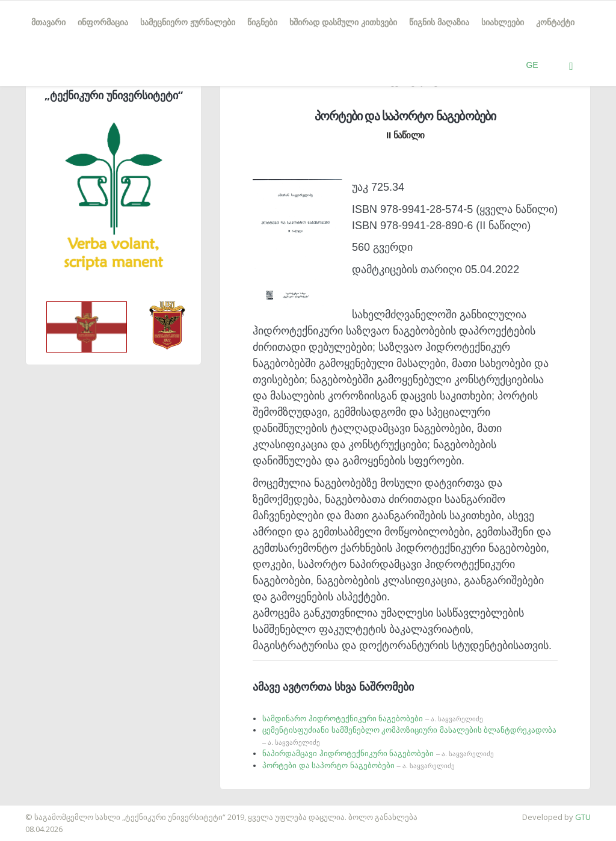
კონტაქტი (555, 22)
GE (532, 65)
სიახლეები (503, 22)
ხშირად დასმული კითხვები (343, 22)
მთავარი (48, 22)
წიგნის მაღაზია (439, 22)
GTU (583, 817)
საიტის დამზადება (35, 811)
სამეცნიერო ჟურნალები (188, 22)
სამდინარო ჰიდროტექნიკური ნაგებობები (373, 719)
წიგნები (262, 22)
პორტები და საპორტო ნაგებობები (359, 766)
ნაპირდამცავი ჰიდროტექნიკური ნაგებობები (378, 753)
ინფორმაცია (103, 22)
